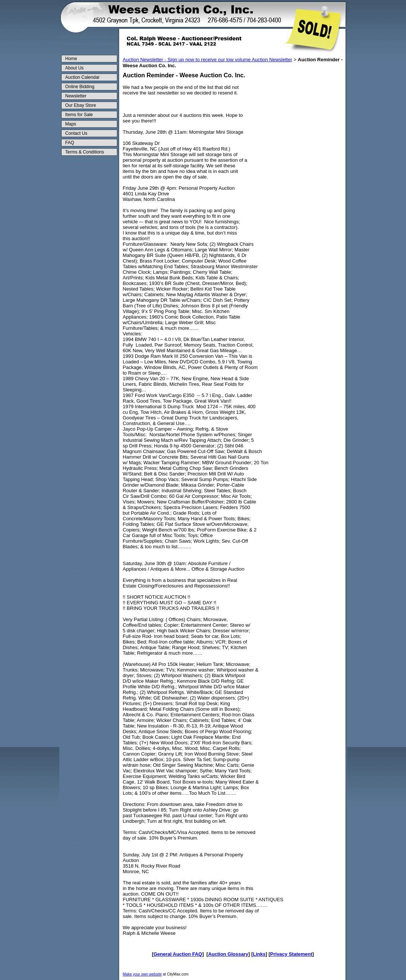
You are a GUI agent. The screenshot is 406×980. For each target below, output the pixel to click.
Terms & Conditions (85, 152)
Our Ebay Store (81, 105)
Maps (71, 124)
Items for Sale (79, 115)
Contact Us (76, 133)
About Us (75, 68)
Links (259, 954)
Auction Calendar (83, 77)
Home (71, 59)
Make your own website (142, 974)
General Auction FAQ (178, 954)
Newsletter (76, 96)
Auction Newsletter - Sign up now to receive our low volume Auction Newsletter (208, 60)
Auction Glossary (228, 954)
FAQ (70, 143)
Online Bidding (80, 87)
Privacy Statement (291, 954)
